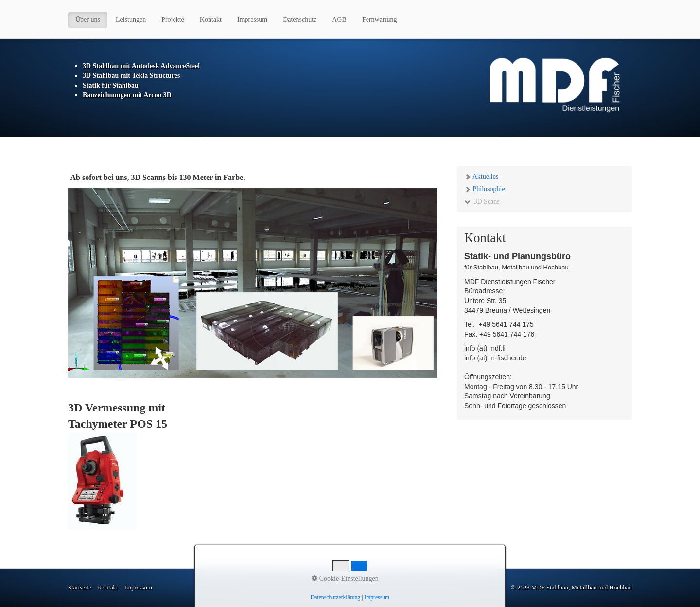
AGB (339, 20)
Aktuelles (481, 176)
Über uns (88, 20)
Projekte (173, 20)
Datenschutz (300, 20)
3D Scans (482, 202)
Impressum (252, 20)
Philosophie (485, 189)
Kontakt (211, 20)
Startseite (80, 588)
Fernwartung (380, 20)
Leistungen (131, 20)
